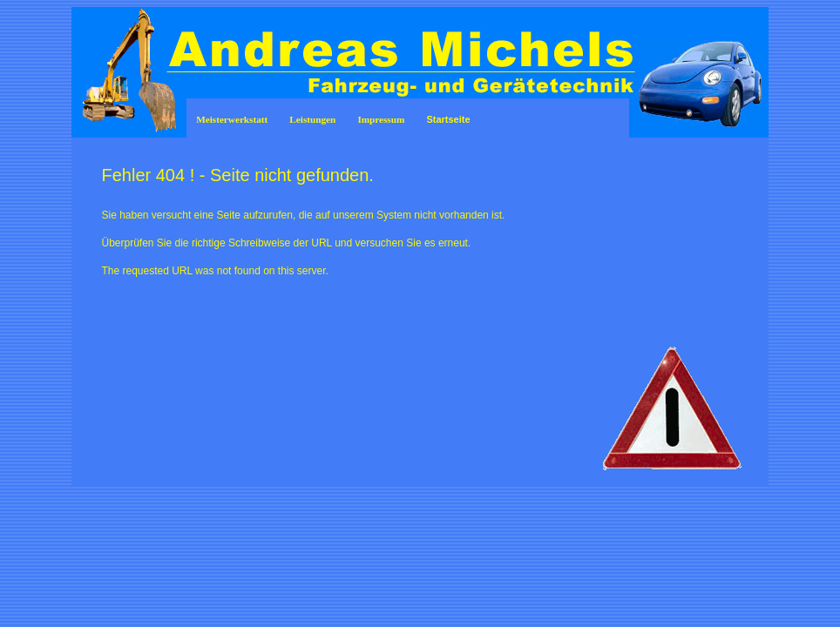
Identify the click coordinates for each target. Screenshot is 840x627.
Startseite (448, 119)
